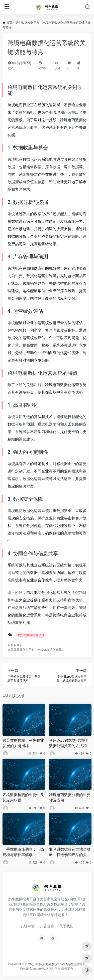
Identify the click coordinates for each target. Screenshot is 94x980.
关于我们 (66, 926)
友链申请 (28, 926)
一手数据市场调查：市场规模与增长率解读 (23, 852)
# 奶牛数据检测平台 (31, 635)
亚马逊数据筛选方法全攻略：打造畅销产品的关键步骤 (70, 852)
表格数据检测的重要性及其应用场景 (23, 797)
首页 (9, 23)
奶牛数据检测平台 (27, 23)
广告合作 (47, 926)
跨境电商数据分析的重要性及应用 (70, 797)
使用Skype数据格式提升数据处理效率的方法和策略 (70, 743)
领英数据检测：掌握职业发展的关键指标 (23, 743)
